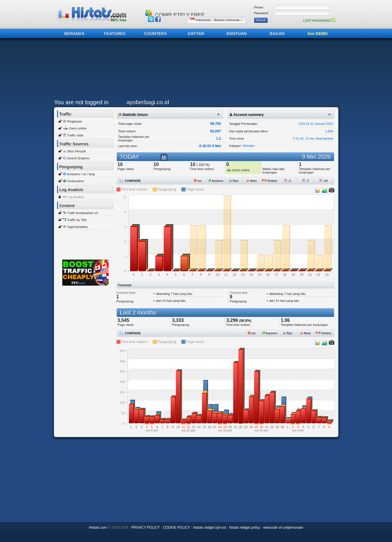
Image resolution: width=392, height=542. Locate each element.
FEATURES (115, 34)
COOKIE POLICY (176, 528)
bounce (216, 181)
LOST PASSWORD (319, 21)
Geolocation (76, 181)
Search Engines (79, 158)
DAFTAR (196, 34)
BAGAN (277, 34)
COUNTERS (155, 34)
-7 (306, 181)
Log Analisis (76, 197)
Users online (78, 128)
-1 (288, 181)
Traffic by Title (77, 220)
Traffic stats (75, 135)
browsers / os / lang (81, 174)
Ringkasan (75, 121)
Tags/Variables (78, 227)
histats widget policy (245, 528)
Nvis (251, 181)
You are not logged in (81, 102)
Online (270, 181)
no (198, 181)
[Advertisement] (195, 70)
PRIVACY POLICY (146, 528)
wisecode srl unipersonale (283, 528)
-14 (323, 181)
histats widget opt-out (210, 528)
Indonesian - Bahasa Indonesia (216, 20)
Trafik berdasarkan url (83, 213)
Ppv (234, 181)
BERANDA (74, 34)
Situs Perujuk (77, 151)
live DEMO (318, 34)
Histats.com (98, 528)
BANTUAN (237, 34)
